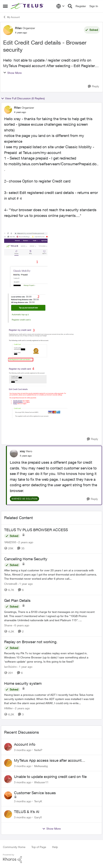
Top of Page (39, 847)
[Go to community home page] (28, 6)
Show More (12, 73)
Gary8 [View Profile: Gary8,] (38, 817)
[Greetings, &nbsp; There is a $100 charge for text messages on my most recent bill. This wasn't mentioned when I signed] (51, 616)
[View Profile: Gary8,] (8, 814)
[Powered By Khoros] (51, 859)
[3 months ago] (23, 750)
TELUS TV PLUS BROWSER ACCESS (36, 530)
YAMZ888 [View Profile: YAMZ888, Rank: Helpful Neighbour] (10, 542)
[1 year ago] (25, 584)
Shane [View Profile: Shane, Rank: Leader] (8, 625)
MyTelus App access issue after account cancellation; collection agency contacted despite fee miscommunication (55, 761)
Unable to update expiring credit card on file (50, 777)
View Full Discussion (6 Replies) (23, 98)
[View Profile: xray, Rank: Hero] (14, 453)
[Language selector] (60, 6)
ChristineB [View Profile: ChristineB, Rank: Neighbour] (11, 584)
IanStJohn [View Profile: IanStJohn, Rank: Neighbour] (10, 667)
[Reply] (93, 86)
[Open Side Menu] (5, 6)
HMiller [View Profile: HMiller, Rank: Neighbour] (8, 708)
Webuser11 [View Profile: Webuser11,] (41, 782)
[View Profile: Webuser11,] (8, 779)
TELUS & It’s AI (27, 812)
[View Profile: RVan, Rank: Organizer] (8, 30)
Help (55, 847)
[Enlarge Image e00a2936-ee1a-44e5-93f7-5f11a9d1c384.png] (40, 323)
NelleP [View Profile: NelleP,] (38, 750)
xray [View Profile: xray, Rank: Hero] (22, 451)
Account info (25, 744)
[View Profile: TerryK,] (8, 795)
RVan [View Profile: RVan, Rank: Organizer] (18, 28)
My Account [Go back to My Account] (11, 17)
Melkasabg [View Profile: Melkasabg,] (41, 766)
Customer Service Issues (35, 793)
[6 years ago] (21, 625)
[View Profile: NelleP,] (8, 747)
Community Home (14, 847)
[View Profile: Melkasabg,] (8, 763)
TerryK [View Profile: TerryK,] (38, 801)
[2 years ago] (25, 542)
